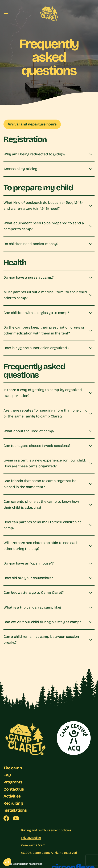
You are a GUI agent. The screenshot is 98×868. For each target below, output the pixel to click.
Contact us (14, 791)
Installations (16, 812)
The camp (13, 770)
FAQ (7, 777)
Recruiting (14, 805)
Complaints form (33, 847)
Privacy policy (31, 840)
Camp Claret (41, 855)
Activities (13, 798)
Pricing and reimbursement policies (46, 832)
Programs (13, 784)
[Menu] (6, 12)
